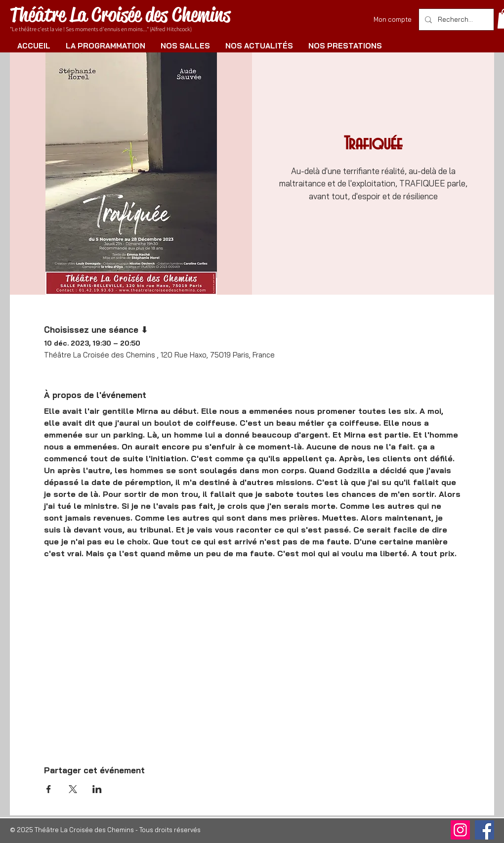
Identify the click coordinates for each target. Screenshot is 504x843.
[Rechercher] (455, 20)
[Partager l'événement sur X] (73, 789)
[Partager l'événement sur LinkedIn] (97, 789)
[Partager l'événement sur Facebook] (49, 789)
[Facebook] (484, 830)
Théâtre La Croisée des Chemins (120, 15)
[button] (105, 46)
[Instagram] (460, 830)
